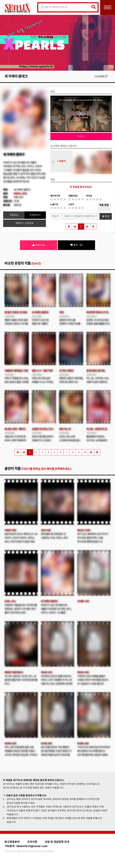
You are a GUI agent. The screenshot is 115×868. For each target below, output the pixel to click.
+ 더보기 (61, 161)
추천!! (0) (39, 245)
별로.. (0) (76, 245)
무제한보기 (35, 215)
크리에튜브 (102, 77)
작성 (106, 216)
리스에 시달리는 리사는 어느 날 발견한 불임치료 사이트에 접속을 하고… (21, 680)
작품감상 (14, 215)
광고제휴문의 (12, 842)
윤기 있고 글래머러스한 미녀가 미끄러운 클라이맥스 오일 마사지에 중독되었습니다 (93, 538)
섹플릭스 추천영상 (24, 223)
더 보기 (81, 136)
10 (85, 452)
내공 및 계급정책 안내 (57, 842)
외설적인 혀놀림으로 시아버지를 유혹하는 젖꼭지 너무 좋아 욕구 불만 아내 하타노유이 (21, 609)
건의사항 (32, 842)
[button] (108, 162)
